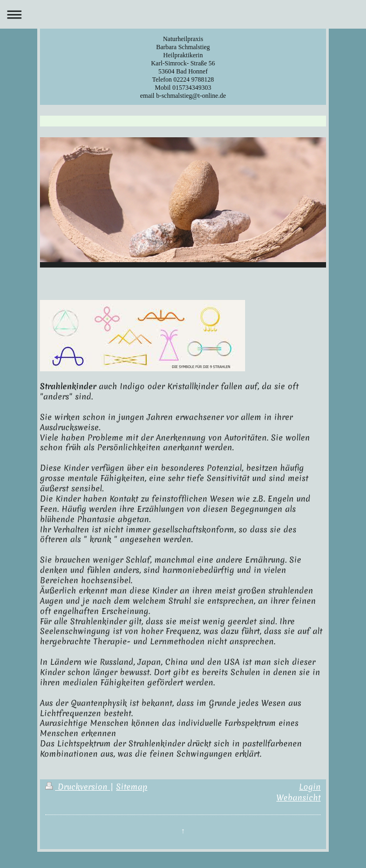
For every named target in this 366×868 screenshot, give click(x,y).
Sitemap (132, 787)
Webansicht (299, 798)
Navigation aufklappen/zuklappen (183, 14)
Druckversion (78, 787)
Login (310, 787)
